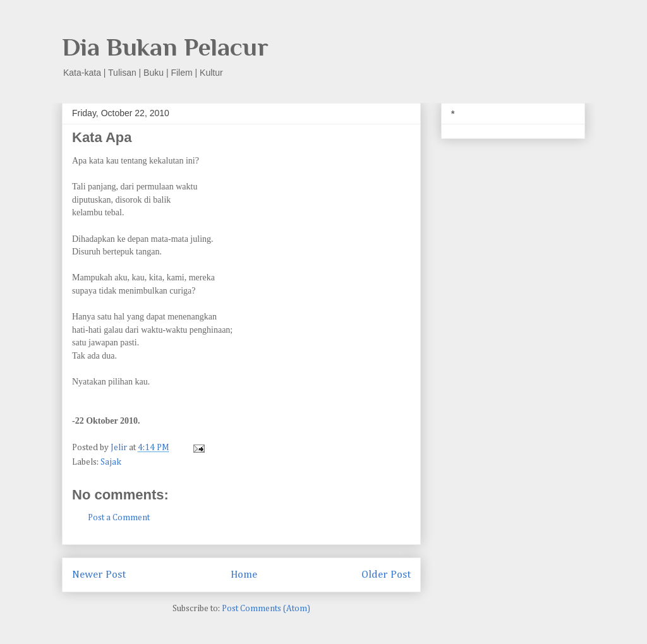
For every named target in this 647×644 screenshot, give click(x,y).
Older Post (386, 575)
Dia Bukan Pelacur (165, 47)
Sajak (111, 462)
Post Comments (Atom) (266, 609)
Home (244, 575)
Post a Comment (119, 518)
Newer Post (99, 575)
